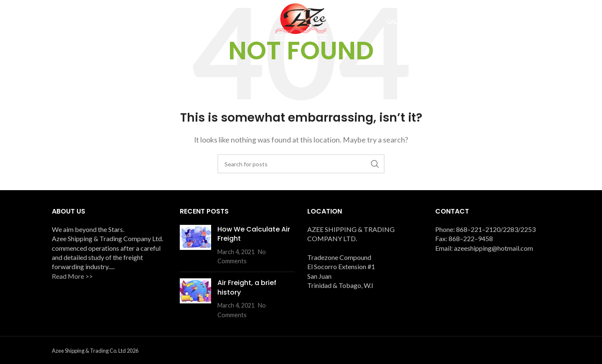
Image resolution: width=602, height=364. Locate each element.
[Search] (301, 164)
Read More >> (72, 276)
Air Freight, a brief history (247, 287)
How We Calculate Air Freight (254, 234)
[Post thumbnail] (195, 245)
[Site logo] (301, 21)
